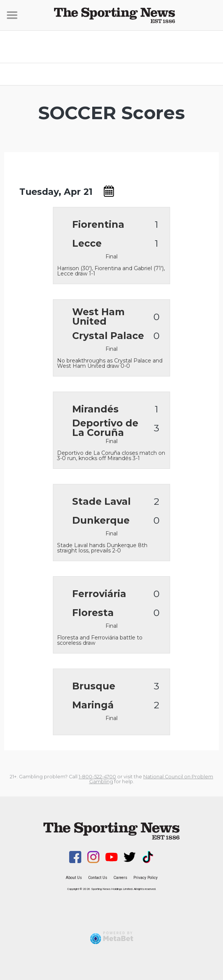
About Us (74, 878)
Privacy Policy (146, 878)
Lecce (87, 243)
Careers (120, 878)
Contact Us (98, 878)
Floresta (93, 613)
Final (111, 257)
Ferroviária (99, 594)
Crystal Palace (108, 336)
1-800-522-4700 (97, 777)
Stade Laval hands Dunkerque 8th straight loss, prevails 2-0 (102, 548)
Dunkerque (101, 520)
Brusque (94, 686)
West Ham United (98, 317)
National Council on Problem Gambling (151, 779)
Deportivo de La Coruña (105, 428)
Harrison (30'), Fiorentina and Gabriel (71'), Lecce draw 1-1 (111, 271)
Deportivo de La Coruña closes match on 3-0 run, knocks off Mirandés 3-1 (111, 455)
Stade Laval (101, 502)
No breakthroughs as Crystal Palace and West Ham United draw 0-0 (110, 363)
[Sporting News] (111, 15)
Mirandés (95, 409)
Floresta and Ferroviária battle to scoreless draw (100, 640)
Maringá (93, 705)
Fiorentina (98, 225)
